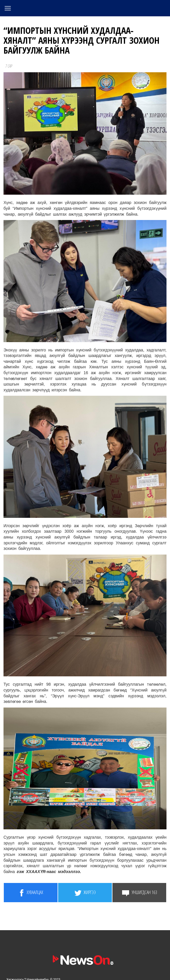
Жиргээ (85, 893)
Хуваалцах (31, 893)
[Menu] (8, 8)
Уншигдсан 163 (139, 893)
